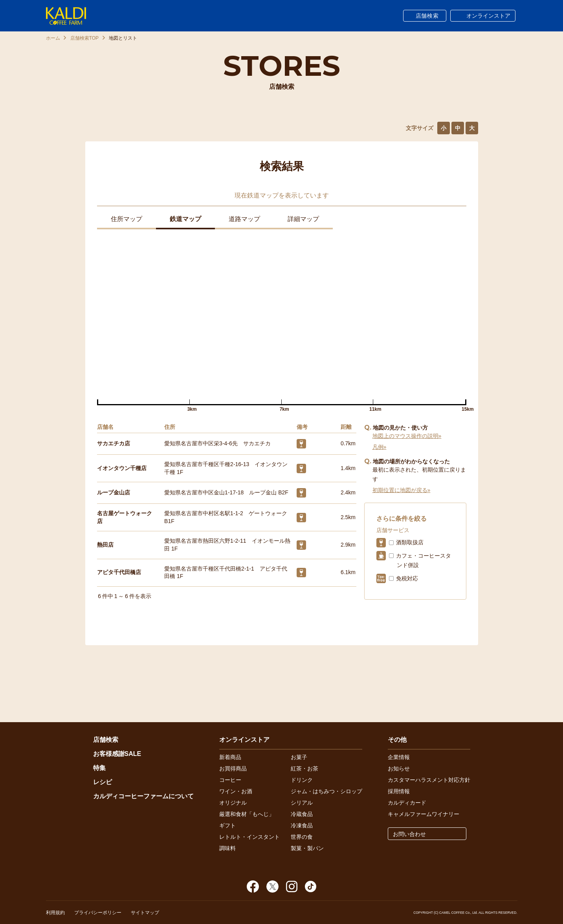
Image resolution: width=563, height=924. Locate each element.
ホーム (53, 38)
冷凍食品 (302, 825)
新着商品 (230, 757)
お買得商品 (233, 768)
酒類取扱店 (410, 542)
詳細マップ (303, 219)
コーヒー (230, 780)
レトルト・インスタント (249, 837)
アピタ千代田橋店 (119, 572)
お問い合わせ (409, 834)
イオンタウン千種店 (122, 468)
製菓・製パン (307, 848)
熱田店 (105, 545)
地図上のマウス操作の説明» (407, 436)
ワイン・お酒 (236, 791)
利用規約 (55, 913)
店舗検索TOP (84, 38)
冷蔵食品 (302, 814)
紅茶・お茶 (304, 768)
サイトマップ (145, 913)
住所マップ (127, 219)
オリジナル (233, 803)
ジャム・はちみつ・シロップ (326, 791)
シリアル (302, 803)
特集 (99, 768)
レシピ (103, 782)
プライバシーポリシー (98, 913)
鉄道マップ (185, 219)
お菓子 (299, 757)
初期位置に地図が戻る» (402, 490)
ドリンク (302, 780)
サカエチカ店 (114, 443)
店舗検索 (427, 16)
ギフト (227, 825)
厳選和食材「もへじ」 (247, 814)
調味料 (227, 848)
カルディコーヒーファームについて (143, 796)
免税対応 (407, 578)
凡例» (380, 447)
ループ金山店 (114, 492)
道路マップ (244, 219)
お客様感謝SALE (117, 754)
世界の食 (302, 837)
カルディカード (407, 803)
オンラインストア (488, 16)
